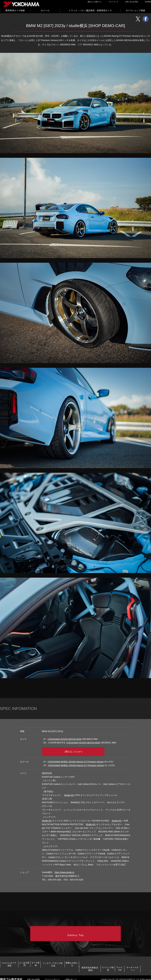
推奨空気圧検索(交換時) (23, 967)
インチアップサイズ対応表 (102, 957)
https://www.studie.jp (64, 869)
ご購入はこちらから (77, 749)
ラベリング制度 (63, 967)
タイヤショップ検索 (135, 10)
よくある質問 (46, 957)
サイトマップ (114, 2)
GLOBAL (148, 2)
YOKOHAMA (54, 739)
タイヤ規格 (70, 957)
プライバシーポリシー (52, 977)
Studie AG (69, 792)
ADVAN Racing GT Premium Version (86, 759)
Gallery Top (76, 929)
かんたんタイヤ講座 (16, 957)
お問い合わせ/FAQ (132, 2)
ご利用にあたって (71, 977)
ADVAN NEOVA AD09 (71, 739)
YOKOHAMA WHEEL (58, 759)
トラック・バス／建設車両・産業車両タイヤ (90, 10)
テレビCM (97, 967)
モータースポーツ (131, 967)
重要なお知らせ (137, 957)
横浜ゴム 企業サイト (95, 2)
